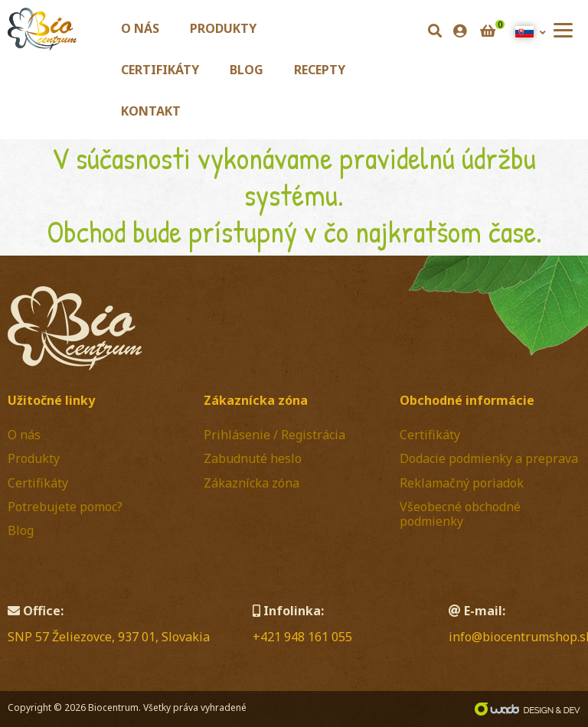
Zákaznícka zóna (252, 483)
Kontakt (151, 111)
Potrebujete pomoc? (65, 507)
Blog (247, 70)
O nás (140, 28)
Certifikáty (160, 70)
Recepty (320, 70)
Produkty (223, 28)
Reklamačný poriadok (462, 483)
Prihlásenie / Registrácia (274, 435)
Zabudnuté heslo (253, 458)
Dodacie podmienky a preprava (489, 458)
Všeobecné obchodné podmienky (460, 514)
